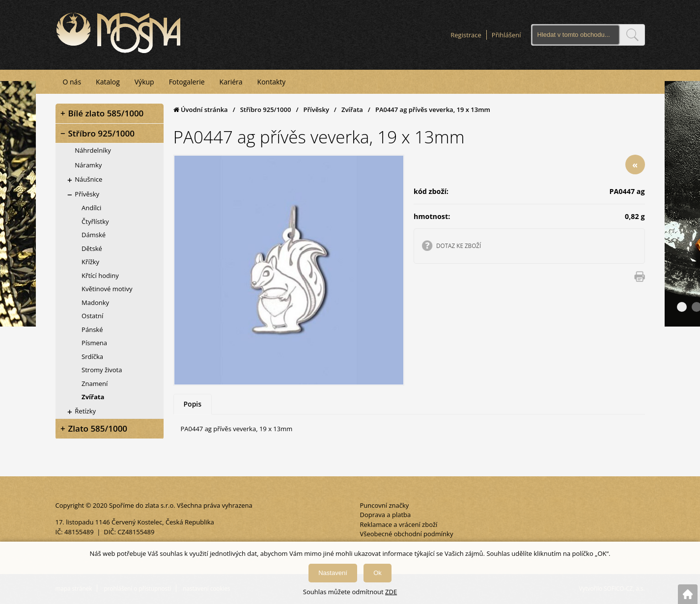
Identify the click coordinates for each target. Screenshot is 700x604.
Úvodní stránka (201, 110)
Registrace (466, 35)
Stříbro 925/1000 (266, 110)
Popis (193, 404)
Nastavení (333, 573)
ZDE (391, 592)
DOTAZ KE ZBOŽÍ (459, 246)
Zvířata (352, 110)
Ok (378, 573)
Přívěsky (316, 110)
